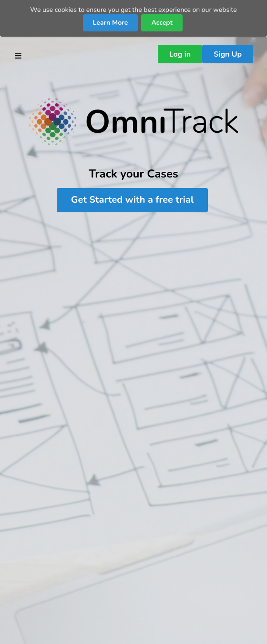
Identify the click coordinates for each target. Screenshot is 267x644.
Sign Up (228, 54)
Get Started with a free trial (133, 200)
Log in (180, 54)
